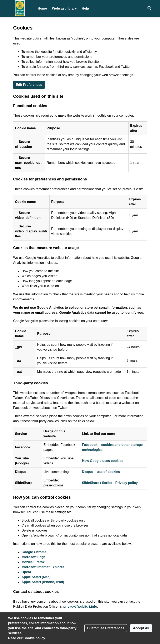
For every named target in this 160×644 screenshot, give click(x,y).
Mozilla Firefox (33, 562)
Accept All (141, 628)
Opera (26, 572)
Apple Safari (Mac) (36, 577)
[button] (149, 8)
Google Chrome (34, 552)
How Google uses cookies (102, 461)
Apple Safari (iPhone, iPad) (43, 582)
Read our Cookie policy (27, 638)
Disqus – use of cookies (101, 472)
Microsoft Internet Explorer (43, 567)
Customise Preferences (106, 628)
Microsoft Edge (34, 557)
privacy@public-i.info (80, 606)
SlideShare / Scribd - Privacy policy (110, 483)
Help (85, 8)
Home (42, 8)
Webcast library (64, 8)
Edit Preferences (29, 85)
